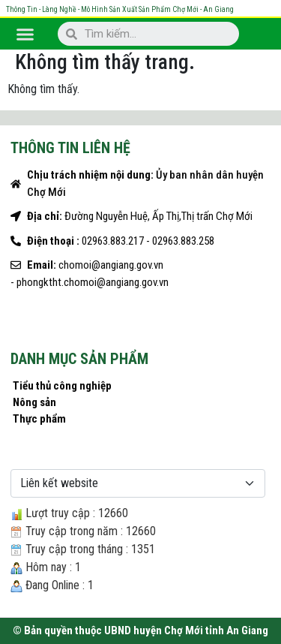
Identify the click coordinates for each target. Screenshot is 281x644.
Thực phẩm (39, 419)
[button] (25, 34)
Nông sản (34, 402)
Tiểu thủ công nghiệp (62, 386)
